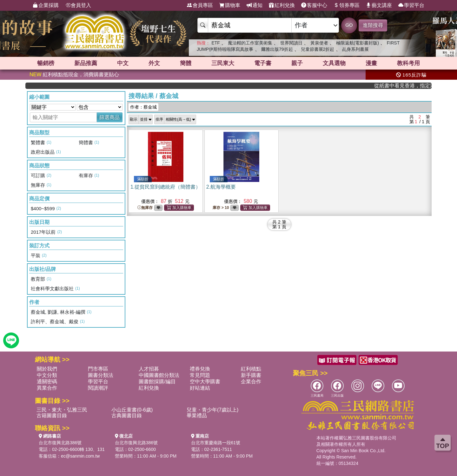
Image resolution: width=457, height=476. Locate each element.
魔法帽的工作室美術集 (250, 43)
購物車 (230, 5)
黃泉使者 (319, 43)
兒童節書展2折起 (318, 49)
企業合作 (251, 382)
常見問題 (200, 375)
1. (166, 187)
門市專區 (98, 369)
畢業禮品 (197, 416)
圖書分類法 (101, 375)
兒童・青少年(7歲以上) (213, 410)
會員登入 (78, 5)
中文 (123, 63)
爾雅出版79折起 (277, 49)
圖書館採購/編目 (157, 382)
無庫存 (145, 208)
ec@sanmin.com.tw (80, 456)
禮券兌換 (200, 369)
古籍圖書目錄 (52, 416)
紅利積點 (251, 369)
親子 (297, 63)
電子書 (263, 63)
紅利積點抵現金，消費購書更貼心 (74, 74)
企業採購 (46, 5)
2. (221, 187)
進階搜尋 (373, 25)
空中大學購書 (205, 382)
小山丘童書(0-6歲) (132, 410)
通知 (255, 5)
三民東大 (223, 63)
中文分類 (47, 375)
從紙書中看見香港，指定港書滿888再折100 (410, 86)
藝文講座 (379, 5)
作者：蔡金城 (143, 107)
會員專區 (200, 5)
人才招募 (149, 369)
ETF (215, 43)
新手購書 (251, 375)
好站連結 (200, 388)
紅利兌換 (282, 5)
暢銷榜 (46, 63)
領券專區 (347, 5)
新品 (86, 63)
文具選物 (334, 63)
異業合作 (47, 388)
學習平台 (411, 5)
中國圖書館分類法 (159, 375)
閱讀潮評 (98, 388)
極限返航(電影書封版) (358, 43)
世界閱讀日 (291, 43)
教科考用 (408, 63)
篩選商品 (109, 117)
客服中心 (314, 5)
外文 (154, 63)
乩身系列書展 (355, 49)
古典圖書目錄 (127, 416)
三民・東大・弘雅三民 (62, 410)
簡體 (186, 63)
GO (349, 25)
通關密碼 (47, 382)
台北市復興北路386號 (60, 443)
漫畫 (371, 63)
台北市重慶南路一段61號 (216, 443)
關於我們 (47, 369)
